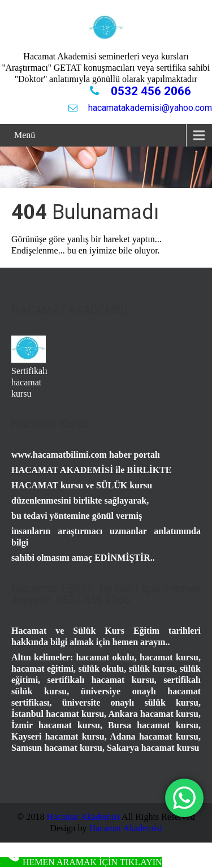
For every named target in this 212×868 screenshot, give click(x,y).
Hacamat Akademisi (83, 817)
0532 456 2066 (150, 91)
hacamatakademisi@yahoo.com (149, 108)
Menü (25, 135)
